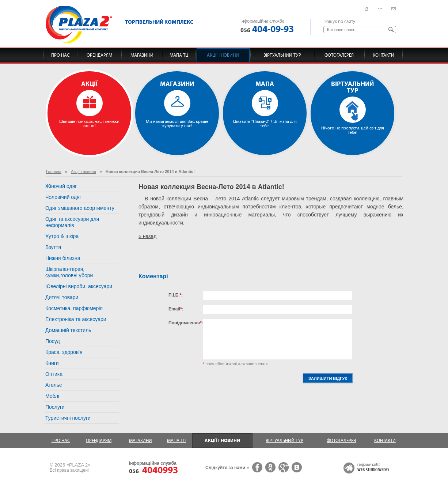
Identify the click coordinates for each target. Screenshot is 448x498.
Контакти (384, 55)
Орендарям (99, 55)
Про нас (60, 55)
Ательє (54, 385)
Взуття (53, 247)
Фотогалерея (339, 55)
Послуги (55, 407)
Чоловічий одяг (63, 197)
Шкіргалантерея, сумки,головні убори (69, 272)
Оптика (54, 374)
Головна (54, 171)
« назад (147, 236)
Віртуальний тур (282, 55)
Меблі (52, 396)
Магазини (142, 55)
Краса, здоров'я (64, 352)
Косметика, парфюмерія (74, 308)
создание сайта (373, 468)
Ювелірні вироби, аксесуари (79, 286)
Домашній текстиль (68, 330)
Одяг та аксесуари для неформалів (72, 222)
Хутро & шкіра (62, 236)
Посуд (53, 341)
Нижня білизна (63, 258)
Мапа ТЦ (179, 55)
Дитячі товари (62, 297)
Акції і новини (223, 55)
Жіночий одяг (61, 186)
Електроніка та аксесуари (76, 319)
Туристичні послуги (68, 418)
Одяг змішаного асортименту (80, 208)
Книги (52, 363)
